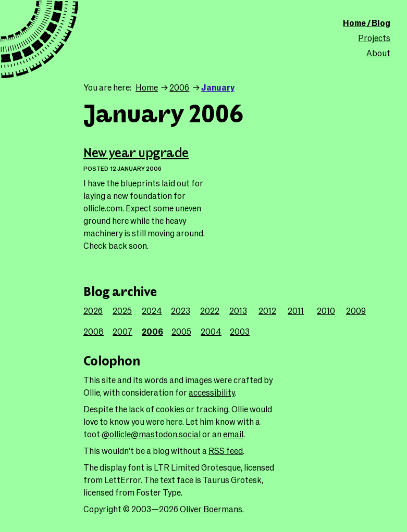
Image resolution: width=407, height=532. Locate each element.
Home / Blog (367, 23)
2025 (122, 311)
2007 (122, 331)
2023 (181, 311)
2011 (296, 311)
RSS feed (226, 451)
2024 (152, 311)
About (378, 53)
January (218, 87)
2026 (93, 311)
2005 (181, 331)
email (233, 434)
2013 (238, 311)
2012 (267, 311)
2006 (179, 87)
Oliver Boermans (211, 509)
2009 (356, 311)
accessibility (212, 392)
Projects (374, 38)
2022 (210, 311)
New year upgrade (136, 154)
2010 (326, 311)
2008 (94, 331)
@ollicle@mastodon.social (151, 434)
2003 (240, 331)
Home (147, 87)
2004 (211, 331)
